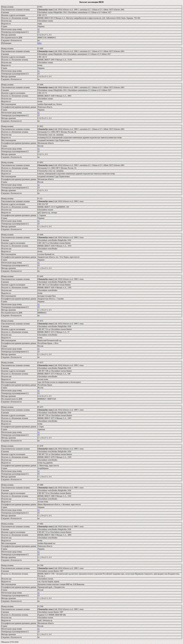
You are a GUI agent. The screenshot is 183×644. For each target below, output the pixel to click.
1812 (40, 43)
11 (39, 29)
